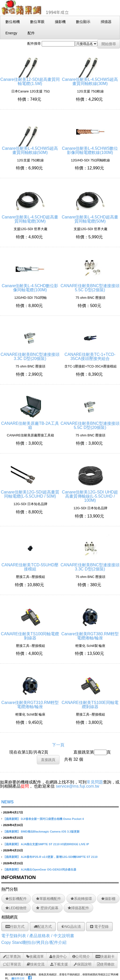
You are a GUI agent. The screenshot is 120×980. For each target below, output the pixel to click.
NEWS (7, 802)
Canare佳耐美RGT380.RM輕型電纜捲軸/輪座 (90, 634)
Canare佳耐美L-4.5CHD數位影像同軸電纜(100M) (30, 286)
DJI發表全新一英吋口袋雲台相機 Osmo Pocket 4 (52, 819)
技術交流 (36, 964)
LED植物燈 (16, 908)
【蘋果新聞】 (12, 819)
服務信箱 (18, 978)
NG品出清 (71, 927)
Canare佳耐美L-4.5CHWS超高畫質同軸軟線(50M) (30, 148)
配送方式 (43, 927)
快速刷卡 (105, 957)
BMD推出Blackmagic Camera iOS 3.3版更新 (50, 832)
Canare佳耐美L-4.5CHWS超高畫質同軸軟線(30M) (90, 79)
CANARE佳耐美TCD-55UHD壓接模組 (30, 565)
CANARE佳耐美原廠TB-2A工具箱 (30, 423)
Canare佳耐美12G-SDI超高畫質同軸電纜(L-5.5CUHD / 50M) (30, 492)
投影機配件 (16, 899)
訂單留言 (12, 964)
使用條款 (106, 964)
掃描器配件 (78, 908)
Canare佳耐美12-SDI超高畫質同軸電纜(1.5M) (30, 79)
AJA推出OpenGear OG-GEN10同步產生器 (48, 869)
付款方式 (15, 927)
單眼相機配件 (49, 899)
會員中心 (58, 957)
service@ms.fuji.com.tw (78, 786)
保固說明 (83, 964)
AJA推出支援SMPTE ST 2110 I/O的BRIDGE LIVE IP (55, 844)
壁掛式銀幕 (47, 908)
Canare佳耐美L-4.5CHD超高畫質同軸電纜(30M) (30, 217)
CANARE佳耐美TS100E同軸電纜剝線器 (90, 703)
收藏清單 (35, 957)
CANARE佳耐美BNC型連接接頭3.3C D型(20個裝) (30, 354)
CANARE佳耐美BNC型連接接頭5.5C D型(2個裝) (90, 286)
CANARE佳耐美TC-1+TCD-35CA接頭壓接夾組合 (90, 354)
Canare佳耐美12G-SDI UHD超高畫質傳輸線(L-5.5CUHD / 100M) (90, 494)
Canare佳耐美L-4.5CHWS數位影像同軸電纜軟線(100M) (90, 148)
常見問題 (95, 782)
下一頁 (58, 745)
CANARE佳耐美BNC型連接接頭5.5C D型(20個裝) (90, 423)
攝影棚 (108, 899)
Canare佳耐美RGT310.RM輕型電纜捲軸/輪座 (30, 703)
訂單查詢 (12, 957)
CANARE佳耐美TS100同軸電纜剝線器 (30, 634)
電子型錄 (99, 927)
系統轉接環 (81, 899)
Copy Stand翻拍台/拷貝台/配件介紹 (34, 942)
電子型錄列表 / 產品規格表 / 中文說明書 (38, 936)
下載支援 (59, 964)
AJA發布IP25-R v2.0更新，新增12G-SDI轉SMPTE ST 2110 (59, 857)
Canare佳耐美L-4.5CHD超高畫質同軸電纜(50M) (90, 217)
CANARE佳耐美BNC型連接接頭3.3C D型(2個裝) (90, 565)
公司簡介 (81, 957)
